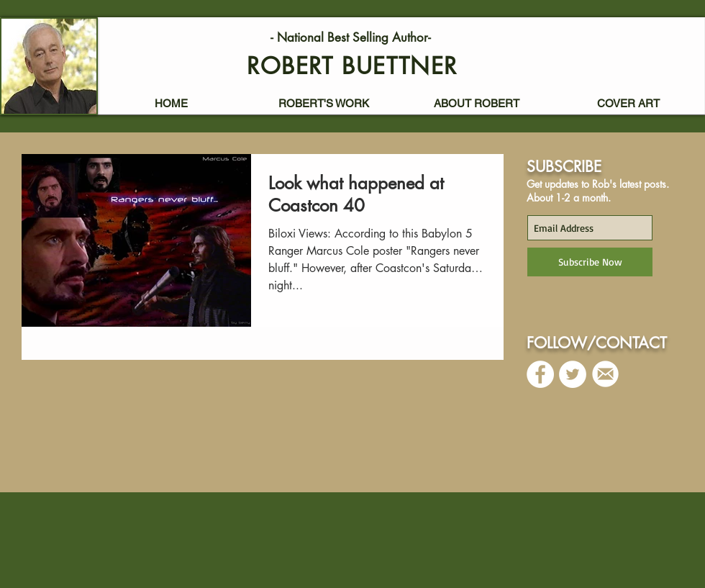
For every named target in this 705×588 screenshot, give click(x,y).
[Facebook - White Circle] (540, 374)
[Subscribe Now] (590, 262)
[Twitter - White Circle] (573, 374)
